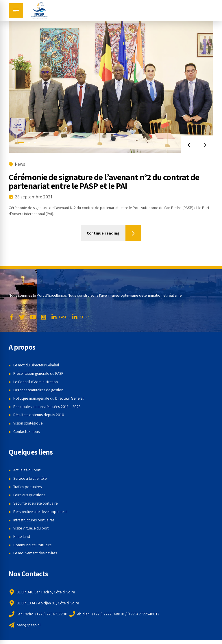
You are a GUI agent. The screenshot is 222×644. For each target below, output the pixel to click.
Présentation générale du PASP (39, 373)
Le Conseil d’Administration (36, 382)
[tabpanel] (111, 85)
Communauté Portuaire (33, 545)
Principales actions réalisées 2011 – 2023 (47, 407)
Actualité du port (27, 470)
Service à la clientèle (30, 478)
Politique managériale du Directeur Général (49, 398)
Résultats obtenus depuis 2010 (39, 415)
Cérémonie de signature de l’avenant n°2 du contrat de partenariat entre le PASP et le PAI (104, 181)
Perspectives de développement (40, 512)
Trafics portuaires (28, 487)
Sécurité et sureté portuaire (36, 503)
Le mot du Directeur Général (37, 365)
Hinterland (22, 536)
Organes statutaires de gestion (39, 390)
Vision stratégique (28, 423)
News (20, 164)
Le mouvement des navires (35, 553)
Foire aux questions (29, 495)
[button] (189, 145)
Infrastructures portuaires (35, 520)
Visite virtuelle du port (31, 528)
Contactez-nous (26, 431)
